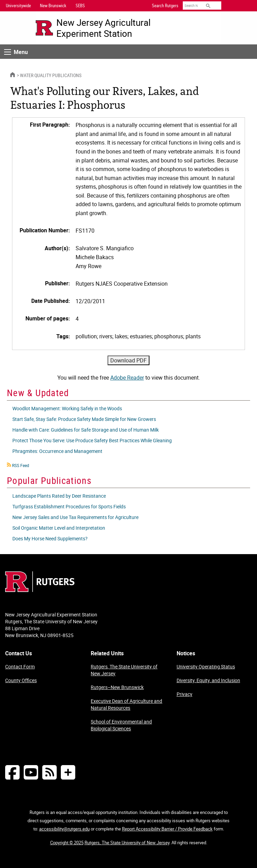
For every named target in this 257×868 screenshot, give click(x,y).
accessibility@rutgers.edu (64, 829)
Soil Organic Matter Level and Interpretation (59, 528)
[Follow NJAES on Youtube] (31, 772)
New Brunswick (53, 6)
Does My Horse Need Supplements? (50, 538)
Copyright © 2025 (67, 843)
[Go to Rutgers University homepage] (44, 28)
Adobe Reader (127, 378)
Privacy (185, 694)
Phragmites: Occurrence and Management (57, 451)
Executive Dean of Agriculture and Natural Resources (126, 704)
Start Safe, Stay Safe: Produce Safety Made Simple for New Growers (84, 419)
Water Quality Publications (51, 75)
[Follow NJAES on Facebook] (12, 772)
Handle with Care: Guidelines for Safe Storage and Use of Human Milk (86, 430)
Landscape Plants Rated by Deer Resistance (59, 496)
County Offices (21, 680)
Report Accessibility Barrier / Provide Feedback (167, 829)
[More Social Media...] (68, 772)
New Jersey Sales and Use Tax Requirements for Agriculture (75, 517)
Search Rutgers (165, 6)
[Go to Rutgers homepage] (40, 590)
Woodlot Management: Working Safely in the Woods (67, 408)
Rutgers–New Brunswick (117, 687)
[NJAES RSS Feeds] (49, 772)
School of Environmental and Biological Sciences (121, 725)
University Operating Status (206, 666)
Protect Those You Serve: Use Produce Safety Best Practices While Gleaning (92, 440)
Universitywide (18, 6)
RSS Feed (21, 465)
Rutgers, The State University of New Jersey (124, 670)
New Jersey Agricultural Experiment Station (103, 28)
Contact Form (20, 666)
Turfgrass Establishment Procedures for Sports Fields (69, 506)
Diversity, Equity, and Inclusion (208, 680)
